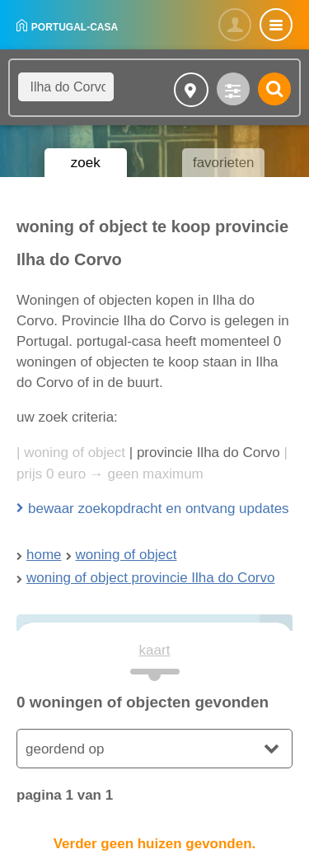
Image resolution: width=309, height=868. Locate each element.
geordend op (65, 749)
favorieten (224, 163)
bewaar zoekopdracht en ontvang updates (159, 509)
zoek (86, 163)
